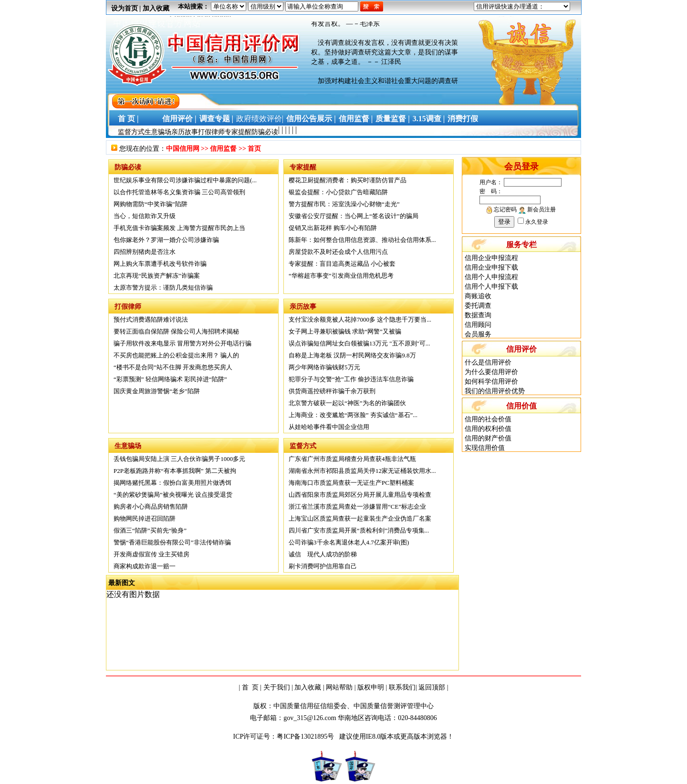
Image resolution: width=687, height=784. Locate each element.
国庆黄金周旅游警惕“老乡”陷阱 (157, 391)
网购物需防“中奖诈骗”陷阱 (151, 204)
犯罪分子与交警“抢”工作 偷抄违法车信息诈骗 (351, 379)
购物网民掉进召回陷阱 (145, 518)
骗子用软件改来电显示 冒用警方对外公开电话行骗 (182, 343)
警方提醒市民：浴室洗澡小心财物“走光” (344, 204)
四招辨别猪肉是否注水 (145, 252)
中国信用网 (183, 149)
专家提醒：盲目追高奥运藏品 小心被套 (342, 264)
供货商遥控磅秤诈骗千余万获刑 (332, 391)
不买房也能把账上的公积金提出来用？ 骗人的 (176, 355)
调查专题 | (217, 119)
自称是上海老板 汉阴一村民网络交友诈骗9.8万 (352, 355)
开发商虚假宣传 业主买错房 (151, 554)
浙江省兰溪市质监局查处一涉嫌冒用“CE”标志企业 (357, 507)
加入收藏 (156, 8)
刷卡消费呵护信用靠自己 (323, 566)
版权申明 (371, 687)
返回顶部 (432, 687)
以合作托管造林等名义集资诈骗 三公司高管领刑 (179, 192)
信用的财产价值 (488, 438)
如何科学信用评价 (491, 382)
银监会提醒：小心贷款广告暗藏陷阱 (338, 192)
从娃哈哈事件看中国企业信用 (329, 427)
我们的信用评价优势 (495, 391)
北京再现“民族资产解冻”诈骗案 (157, 276)
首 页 (250, 687)
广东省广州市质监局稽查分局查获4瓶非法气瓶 (352, 459)
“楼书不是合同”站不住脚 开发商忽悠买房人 (173, 367)
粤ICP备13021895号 (306, 737)
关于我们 (277, 687)
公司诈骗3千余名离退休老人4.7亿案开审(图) (349, 542)
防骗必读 (265, 132)
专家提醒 (238, 132)
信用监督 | (356, 119)
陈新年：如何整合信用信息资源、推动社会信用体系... (362, 240)
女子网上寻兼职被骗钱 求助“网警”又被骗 (345, 331)
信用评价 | (179, 119)
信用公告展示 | (311, 119)
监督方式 (131, 132)
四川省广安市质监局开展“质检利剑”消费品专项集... (359, 530)
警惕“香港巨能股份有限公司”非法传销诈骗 (172, 542)
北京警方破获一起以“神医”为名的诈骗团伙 (347, 403)
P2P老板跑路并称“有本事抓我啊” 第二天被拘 (175, 471)
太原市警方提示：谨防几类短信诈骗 (163, 287)
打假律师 (211, 132)
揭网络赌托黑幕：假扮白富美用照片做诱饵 (172, 483)
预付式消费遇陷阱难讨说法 (151, 319)
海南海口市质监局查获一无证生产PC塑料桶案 (351, 483)
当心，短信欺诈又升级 (145, 216)
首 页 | (126, 119)
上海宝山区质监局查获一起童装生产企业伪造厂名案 (360, 518)
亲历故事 (185, 132)
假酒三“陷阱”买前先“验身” (150, 530)
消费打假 (463, 119)
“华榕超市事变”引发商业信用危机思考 (341, 276)
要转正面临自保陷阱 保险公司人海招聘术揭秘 (176, 331)
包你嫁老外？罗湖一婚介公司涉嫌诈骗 (166, 240)
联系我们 (402, 687)
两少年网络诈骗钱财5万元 (324, 367)
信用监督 (223, 149)
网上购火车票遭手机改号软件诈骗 (160, 264)
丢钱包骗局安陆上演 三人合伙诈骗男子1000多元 (179, 459)
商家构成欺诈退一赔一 (145, 566)
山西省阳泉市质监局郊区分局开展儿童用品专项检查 (360, 495)
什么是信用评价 (488, 362)
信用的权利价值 (488, 429)
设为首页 (125, 8)
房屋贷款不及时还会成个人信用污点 (338, 252)
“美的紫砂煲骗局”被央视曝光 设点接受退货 (173, 495)
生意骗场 (158, 132)
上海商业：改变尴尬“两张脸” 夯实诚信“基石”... (353, 415)
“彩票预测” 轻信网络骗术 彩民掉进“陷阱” (170, 379)
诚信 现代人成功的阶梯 (323, 554)
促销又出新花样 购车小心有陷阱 (333, 228)
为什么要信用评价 (491, 372)
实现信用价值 (485, 448)
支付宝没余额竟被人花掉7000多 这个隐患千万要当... (360, 319)
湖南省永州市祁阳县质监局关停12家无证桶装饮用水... (362, 471)
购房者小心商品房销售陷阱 (151, 507)
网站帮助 (339, 687)
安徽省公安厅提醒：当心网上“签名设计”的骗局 (354, 216)
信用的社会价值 (488, 419)
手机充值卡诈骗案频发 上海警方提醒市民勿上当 (179, 228)
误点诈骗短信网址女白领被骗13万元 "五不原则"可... (359, 343)
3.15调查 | (429, 119)
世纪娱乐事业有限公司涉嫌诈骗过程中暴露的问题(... (185, 180)
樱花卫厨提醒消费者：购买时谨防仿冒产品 (348, 180)
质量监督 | (393, 119)
